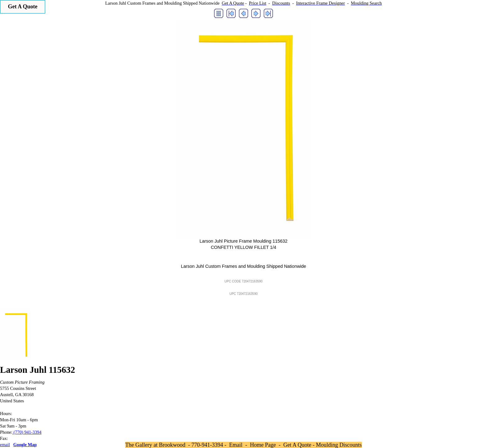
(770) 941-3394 (27, 432)
